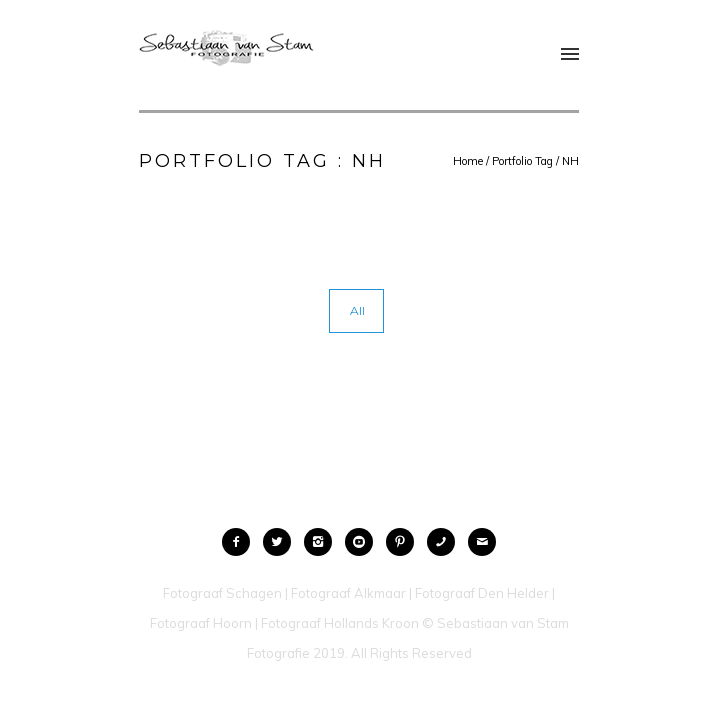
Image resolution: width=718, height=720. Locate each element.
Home (468, 161)
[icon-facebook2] (241, 542)
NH (570, 161)
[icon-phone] (446, 542)
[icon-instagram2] (323, 542)
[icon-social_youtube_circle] (364, 542)
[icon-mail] (482, 542)
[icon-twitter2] (282, 542)
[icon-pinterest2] (405, 542)
